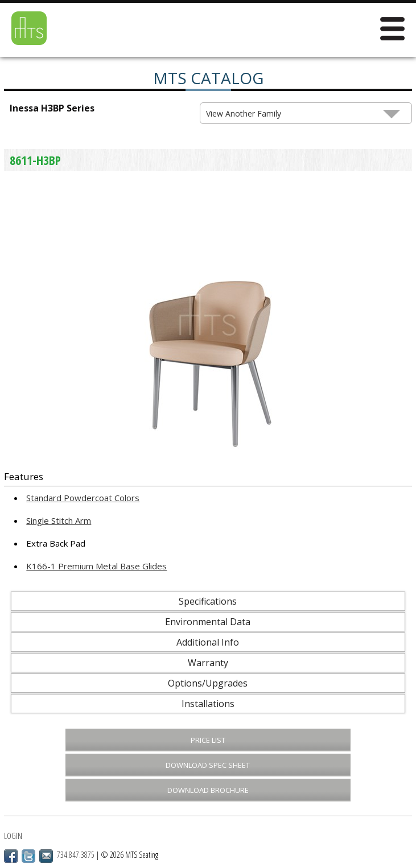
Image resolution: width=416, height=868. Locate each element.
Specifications (208, 601)
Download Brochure (208, 790)
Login (13, 836)
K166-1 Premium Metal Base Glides (96, 566)
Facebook (11, 856)
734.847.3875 (76, 855)
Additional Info (208, 642)
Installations (208, 704)
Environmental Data (208, 622)
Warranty (208, 663)
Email (46, 856)
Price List (208, 740)
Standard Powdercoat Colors (83, 498)
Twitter (28, 856)
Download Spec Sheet (208, 765)
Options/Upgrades (208, 683)
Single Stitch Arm (59, 520)
